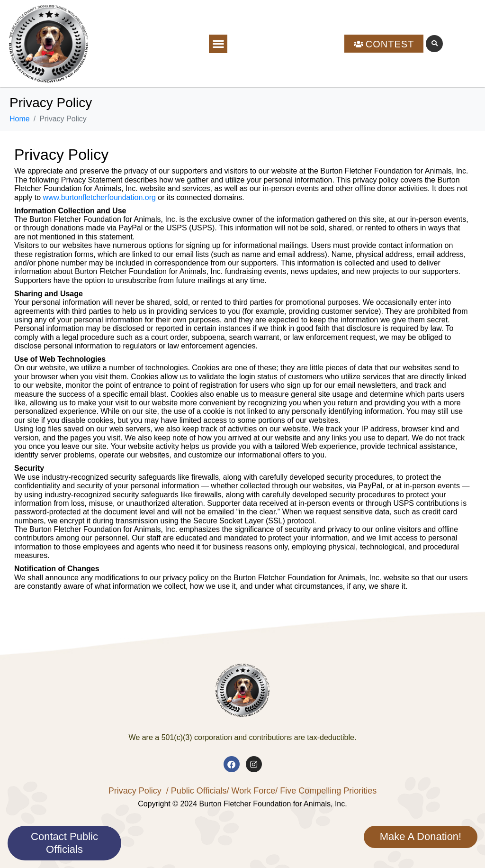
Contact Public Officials (64, 843)
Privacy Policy (135, 791)
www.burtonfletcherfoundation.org (99, 197)
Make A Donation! (421, 836)
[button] (218, 44)
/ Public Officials (197, 791)
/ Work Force (251, 791)
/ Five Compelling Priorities (326, 791)
